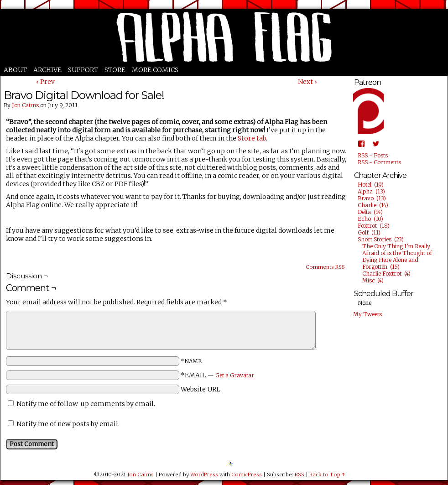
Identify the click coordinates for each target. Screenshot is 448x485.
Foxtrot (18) (374, 226)
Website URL (201, 389)
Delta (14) (370, 212)
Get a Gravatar (235, 375)
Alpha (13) (371, 191)
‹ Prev (45, 82)
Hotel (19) (371, 185)
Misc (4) (373, 280)
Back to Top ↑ (327, 475)
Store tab (252, 138)
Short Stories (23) (381, 239)
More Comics (155, 70)
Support (83, 70)
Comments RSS (325, 267)
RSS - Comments (379, 162)
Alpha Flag (224, 37)
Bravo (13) (372, 198)
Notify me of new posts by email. (68, 424)
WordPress (204, 475)
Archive (47, 70)
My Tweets (367, 314)
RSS (300, 475)
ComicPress (247, 475)
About (15, 70)
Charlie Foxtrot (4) (386, 274)
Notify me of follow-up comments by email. (86, 404)
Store (115, 70)
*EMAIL (217, 375)
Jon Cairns (25, 105)
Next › (307, 82)
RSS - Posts (373, 155)
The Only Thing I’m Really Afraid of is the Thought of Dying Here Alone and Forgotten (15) (397, 256)
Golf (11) (369, 232)
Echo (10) (370, 219)
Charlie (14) (373, 205)
